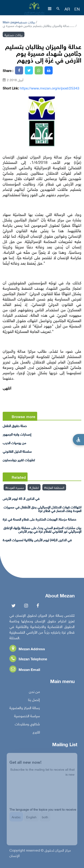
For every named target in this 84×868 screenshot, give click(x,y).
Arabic (16, 819)
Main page (10, 22)
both (45, 819)
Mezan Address (27, 649)
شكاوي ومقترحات (27, 725)
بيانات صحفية (26, 22)
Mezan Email (25, 670)
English (31, 819)
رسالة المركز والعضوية (25, 708)
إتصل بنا (34, 700)
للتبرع (36, 733)
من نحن (34, 692)
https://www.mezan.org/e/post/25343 (50, 88)
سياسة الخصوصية (27, 717)
